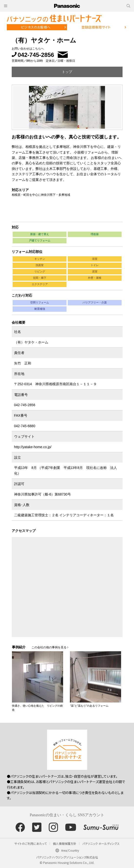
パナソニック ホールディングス (101, 843)
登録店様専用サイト (96, 27)
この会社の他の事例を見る (49, 647)
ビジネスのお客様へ (36, 27)
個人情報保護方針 (65, 843)
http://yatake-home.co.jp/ (33, 447)
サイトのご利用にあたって (31, 843)
